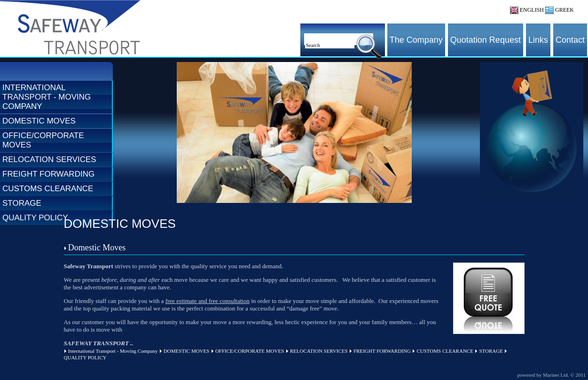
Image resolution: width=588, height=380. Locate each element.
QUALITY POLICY (35, 218)
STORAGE (22, 203)
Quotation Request (486, 40)
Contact (570, 40)
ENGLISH (527, 10)
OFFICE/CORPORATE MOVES (43, 140)
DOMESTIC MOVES (39, 121)
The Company (416, 40)
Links (538, 40)
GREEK (560, 10)
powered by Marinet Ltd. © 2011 (552, 375)
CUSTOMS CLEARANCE (48, 189)
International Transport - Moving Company (47, 97)
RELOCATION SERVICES (49, 159)
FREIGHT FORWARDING (48, 174)
